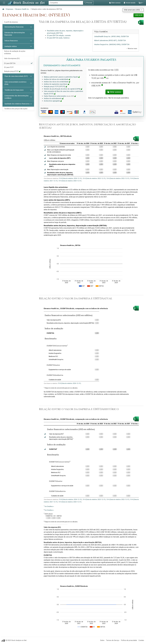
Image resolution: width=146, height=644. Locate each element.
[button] (105, 78)
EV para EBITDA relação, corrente (59, 35)
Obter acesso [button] (114, 92)
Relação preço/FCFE (12, 71)
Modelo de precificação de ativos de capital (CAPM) (63, 89)
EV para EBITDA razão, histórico (58, 38)
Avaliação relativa (11, 46)
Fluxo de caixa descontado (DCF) (16, 76)
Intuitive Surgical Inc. (55, 353)
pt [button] (140, 3)
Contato (141, 640)
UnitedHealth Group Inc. (56, 359)
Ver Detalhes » (49, 506)
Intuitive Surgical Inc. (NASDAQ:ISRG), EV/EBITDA (112, 44)
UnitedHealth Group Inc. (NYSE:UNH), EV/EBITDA (111, 36)
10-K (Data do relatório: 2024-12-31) (70, 178)
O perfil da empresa (11, 22)
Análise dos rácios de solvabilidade (57, 82)
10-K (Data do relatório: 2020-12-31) (70, 181)
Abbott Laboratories (55, 350)
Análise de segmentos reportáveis (57, 84)
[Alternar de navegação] (4, 3)
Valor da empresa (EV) (12, 58)
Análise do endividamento (54, 98)
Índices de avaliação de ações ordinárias (15, 52)
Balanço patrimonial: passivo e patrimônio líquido (62, 77)
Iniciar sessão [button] (130, 3)
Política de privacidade (129, 640)
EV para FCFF (9, 67)
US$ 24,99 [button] (139, 15)
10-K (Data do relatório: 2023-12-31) (94, 178)
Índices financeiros (11, 41)
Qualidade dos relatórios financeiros (17, 104)
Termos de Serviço (113, 640)
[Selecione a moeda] (133, 10)
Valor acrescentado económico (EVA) (15, 83)
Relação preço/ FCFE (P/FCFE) (56, 87)
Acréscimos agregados (53, 101)
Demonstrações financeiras (14, 27)
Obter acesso (115, 3)
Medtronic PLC (53, 356)
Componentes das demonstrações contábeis (17, 97)
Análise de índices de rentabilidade (57, 79)
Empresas (10, 9)
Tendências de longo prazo (14, 90)
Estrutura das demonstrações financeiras (15, 34)
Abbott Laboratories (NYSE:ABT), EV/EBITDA (110, 40)
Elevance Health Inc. (22, 9)
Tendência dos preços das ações (16, 109)
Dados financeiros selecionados (60, 96)
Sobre (102, 640)
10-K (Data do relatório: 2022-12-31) (118, 178)
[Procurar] (66, 3)
